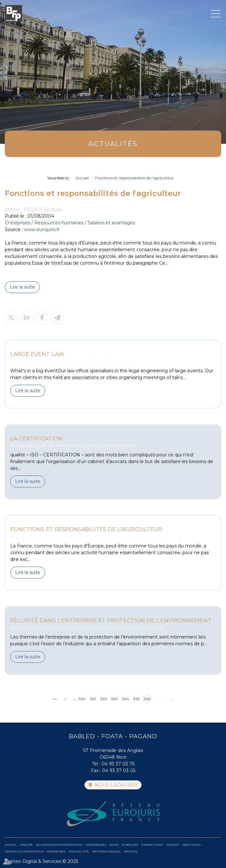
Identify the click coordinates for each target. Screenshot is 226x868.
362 (104, 699)
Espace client (152, 845)
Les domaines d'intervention (59, 845)
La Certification (36, 438)
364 (125, 699)
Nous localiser (116, 785)
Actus (114, 845)
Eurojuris (130, 845)
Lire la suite (22, 287)
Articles (131, 851)
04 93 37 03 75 (118, 764)
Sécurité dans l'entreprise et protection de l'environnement (111, 620)
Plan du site (79, 851)
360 (82, 699)
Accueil (82, 178)
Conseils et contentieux (24, 851)
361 (93, 699)
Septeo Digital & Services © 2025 (41, 861)
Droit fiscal (192, 845)
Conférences (96, 845)
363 (114, 699)
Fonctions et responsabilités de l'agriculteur (134, 178)
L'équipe (26, 845)
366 (147, 699)
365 (136, 699)
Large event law (37, 354)
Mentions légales (106, 851)
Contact (173, 845)
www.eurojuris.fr (42, 229)
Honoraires (56, 851)
